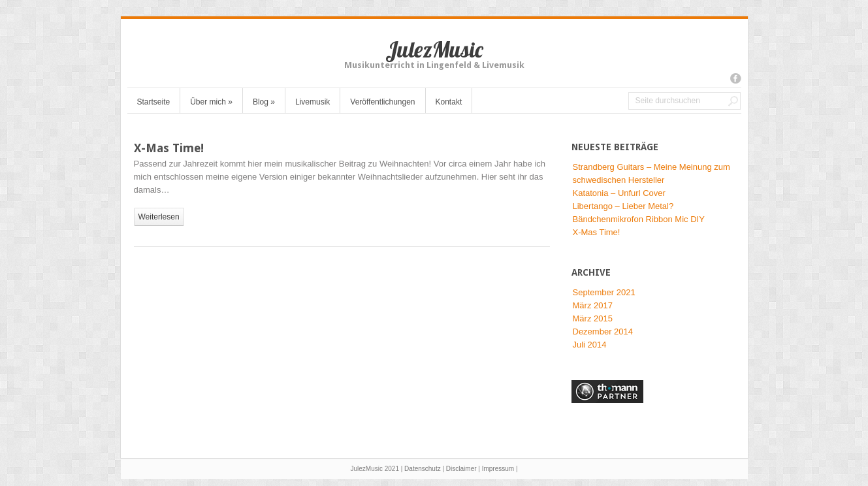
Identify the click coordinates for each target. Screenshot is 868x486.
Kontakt (449, 102)
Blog (264, 102)
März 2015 (593, 318)
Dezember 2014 (603, 332)
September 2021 (604, 292)
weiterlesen (159, 217)
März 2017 (593, 305)
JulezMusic (434, 49)
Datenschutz (423, 469)
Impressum (498, 469)
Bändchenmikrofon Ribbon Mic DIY (639, 219)
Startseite (154, 102)
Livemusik (313, 102)
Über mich (211, 102)
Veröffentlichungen (382, 102)
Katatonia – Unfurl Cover (619, 193)
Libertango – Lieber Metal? (623, 206)
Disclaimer (461, 469)
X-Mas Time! (169, 148)
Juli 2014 (590, 345)
